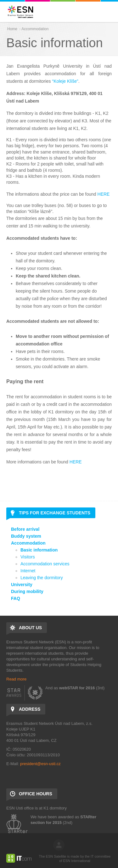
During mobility (27, 591)
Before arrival (25, 529)
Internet (28, 571)
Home (12, 29)
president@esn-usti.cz (40, 764)
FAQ (16, 598)
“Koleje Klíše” (65, 81)
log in (59, 845)
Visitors (28, 557)
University (22, 585)
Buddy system (26, 536)
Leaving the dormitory (42, 578)
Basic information (39, 550)
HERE (104, 194)
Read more (16, 679)
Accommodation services (45, 564)
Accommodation (35, 29)
